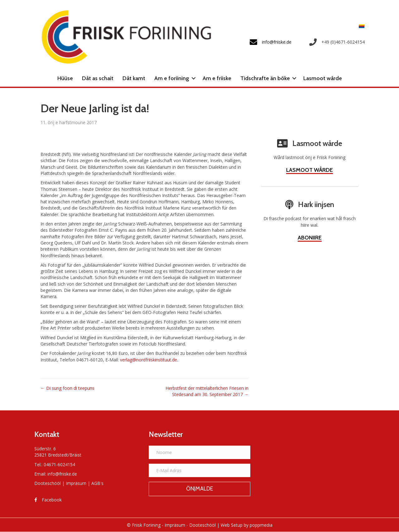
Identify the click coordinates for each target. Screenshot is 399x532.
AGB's (97, 483)
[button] (194, 78)
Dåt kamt (134, 78)
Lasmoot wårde (323, 78)
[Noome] (200, 452)
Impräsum (76, 483)
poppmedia (261, 525)
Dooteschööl (48, 483)
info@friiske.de (62, 474)
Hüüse (65, 78)
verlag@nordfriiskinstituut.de (149, 360)
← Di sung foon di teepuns (67, 388)
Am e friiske (217, 78)
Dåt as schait (98, 78)
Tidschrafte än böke (265, 78)
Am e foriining (172, 78)
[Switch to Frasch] (360, 26)
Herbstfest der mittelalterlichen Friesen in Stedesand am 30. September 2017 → (207, 391)
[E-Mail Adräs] (200, 470)
